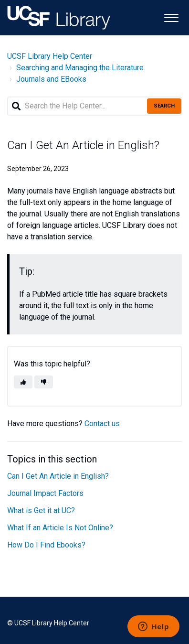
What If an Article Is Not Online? (60, 528)
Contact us (102, 424)
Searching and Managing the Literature (80, 68)
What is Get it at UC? (41, 510)
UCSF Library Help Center (50, 56)
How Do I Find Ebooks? (46, 545)
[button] (171, 17)
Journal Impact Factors (45, 493)
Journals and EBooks (51, 79)
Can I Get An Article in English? (58, 476)
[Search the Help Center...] (94, 106)
